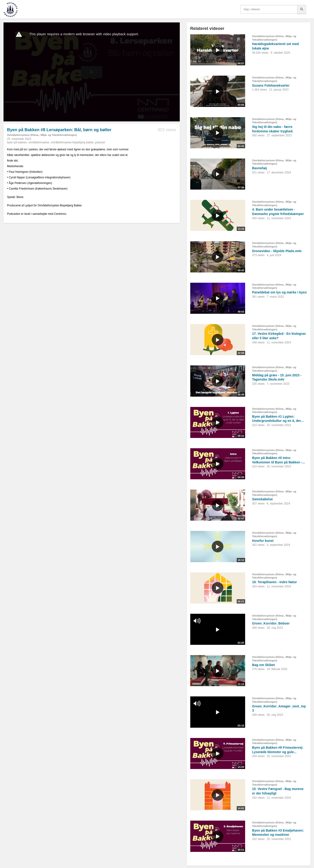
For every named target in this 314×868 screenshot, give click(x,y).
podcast (100, 142)
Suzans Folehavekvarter (271, 85)
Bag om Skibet (263, 665)
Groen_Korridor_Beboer (271, 623)
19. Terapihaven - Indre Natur (275, 582)
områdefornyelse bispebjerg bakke (72, 142)
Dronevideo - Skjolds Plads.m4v (277, 251)
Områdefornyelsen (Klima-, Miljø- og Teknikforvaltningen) (42, 135)
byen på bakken (17, 142)
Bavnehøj (259, 168)
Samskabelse (263, 499)
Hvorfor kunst (263, 541)
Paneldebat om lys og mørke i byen (279, 292)
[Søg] (302, 9)
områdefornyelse (39, 142)
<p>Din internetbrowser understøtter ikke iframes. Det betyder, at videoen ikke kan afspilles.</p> (92, 72)
